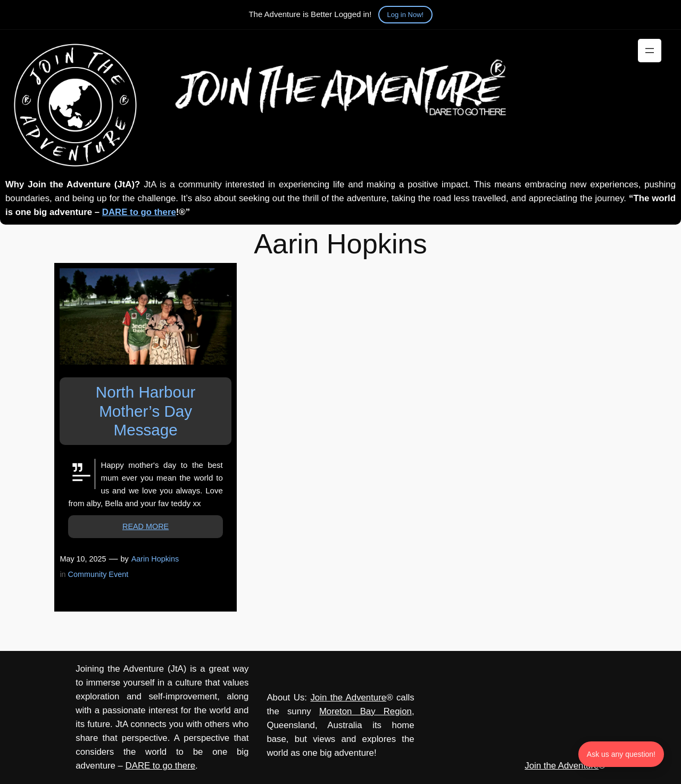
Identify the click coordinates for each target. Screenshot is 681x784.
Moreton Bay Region (366, 711)
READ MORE (146, 526)
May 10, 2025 (83, 559)
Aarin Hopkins (155, 559)
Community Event (98, 574)
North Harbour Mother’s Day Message (146, 411)
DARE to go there (139, 212)
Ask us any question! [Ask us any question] (621, 754)
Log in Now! (406, 15)
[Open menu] (650, 51)
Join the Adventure (348, 698)
